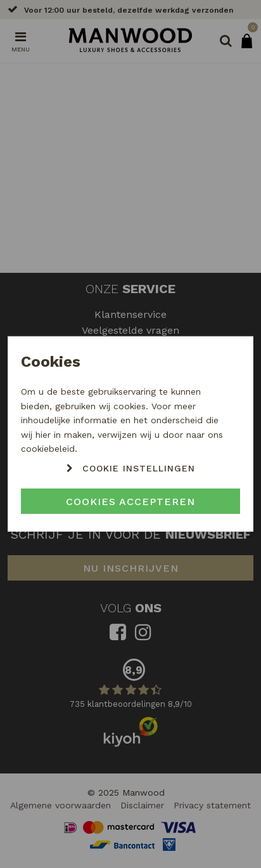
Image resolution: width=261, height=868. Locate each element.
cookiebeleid (48, 449)
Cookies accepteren (130, 502)
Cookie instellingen (139, 468)
